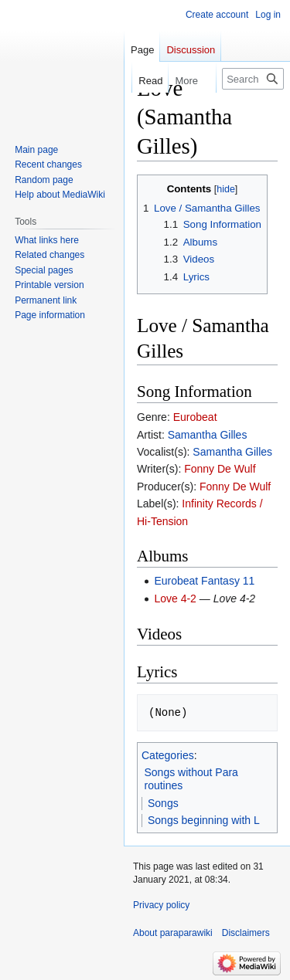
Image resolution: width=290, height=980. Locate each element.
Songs (163, 803)
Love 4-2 (175, 599)
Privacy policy (161, 905)
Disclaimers (246, 933)
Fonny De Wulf (220, 469)
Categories (168, 755)
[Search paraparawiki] (253, 79)
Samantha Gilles (208, 435)
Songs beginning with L (204, 820)
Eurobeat (195, 417)
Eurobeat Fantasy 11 (204, 581)
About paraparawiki (173, 933)
